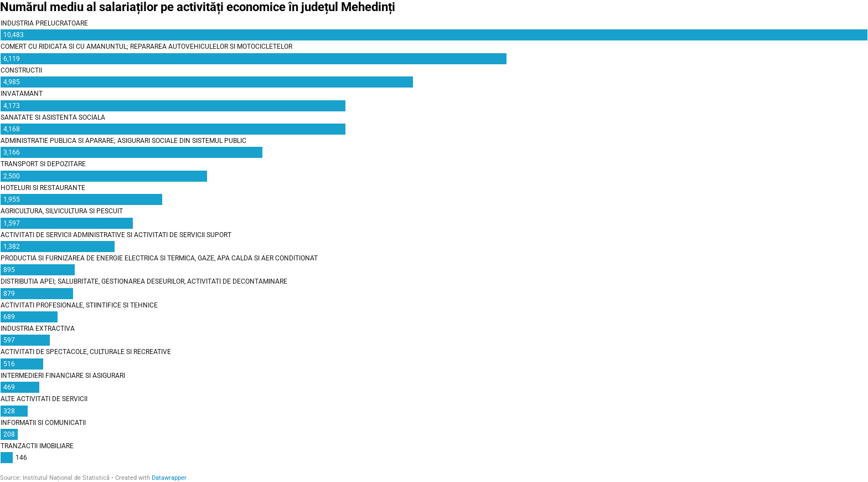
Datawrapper (169, 478)
